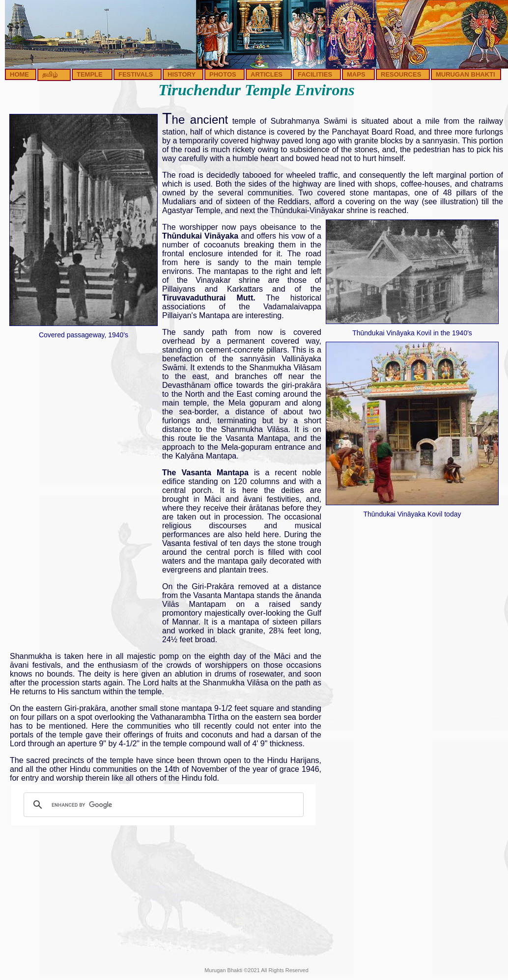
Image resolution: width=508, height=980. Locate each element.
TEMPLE (90, 74)
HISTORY (182, 74)
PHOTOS (223, 74)
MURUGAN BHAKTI (466, 74)
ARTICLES (267, 74)
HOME (19, 74)
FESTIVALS (136, 74)
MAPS (356, 74)
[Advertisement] (84, 491)
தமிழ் (50, 74)
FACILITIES (315, 74)
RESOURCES (401, 74)
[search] (162, 805)
